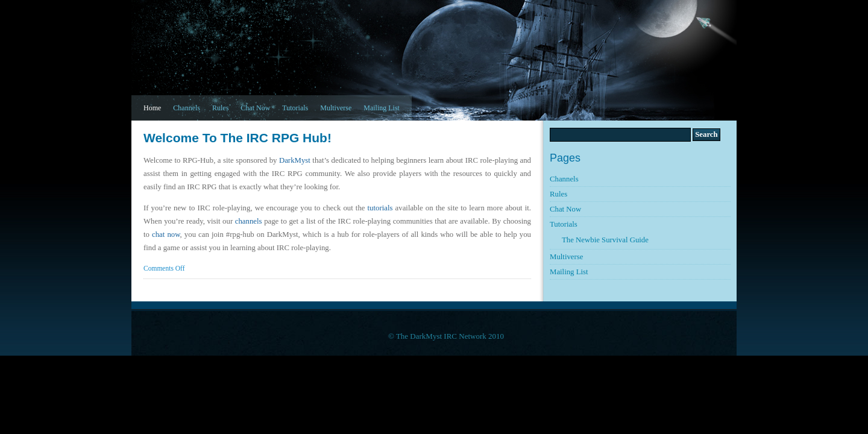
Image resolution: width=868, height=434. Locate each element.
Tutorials (295, 108)
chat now (166, 234)
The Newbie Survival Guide (605, 240)
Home (152, 108)
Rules (220, 108)
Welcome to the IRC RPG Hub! (237, 138)
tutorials (380, 208)
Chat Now (255, 108)
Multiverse (336, 108)
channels (249, 221)
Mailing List (382, 108)
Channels (187, 108)
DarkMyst (295, 160)
